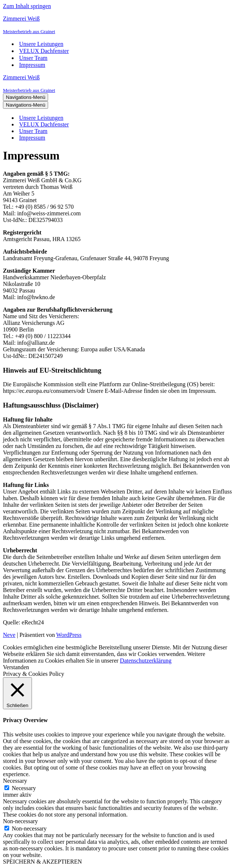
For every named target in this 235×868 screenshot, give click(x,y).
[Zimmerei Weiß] (117, 25)
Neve (9, 635)
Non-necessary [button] (20, 821)
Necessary (24, 788)
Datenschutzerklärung (146, 661)
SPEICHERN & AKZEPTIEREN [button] (42, 862)
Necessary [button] (15, 781)
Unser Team (33, 58)
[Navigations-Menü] (26, 97)
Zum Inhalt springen (27, 6)
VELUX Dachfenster (44, 51)
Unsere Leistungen (41, 44)
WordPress (69, 635)
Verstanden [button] (16, 667)
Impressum (32, 65)
